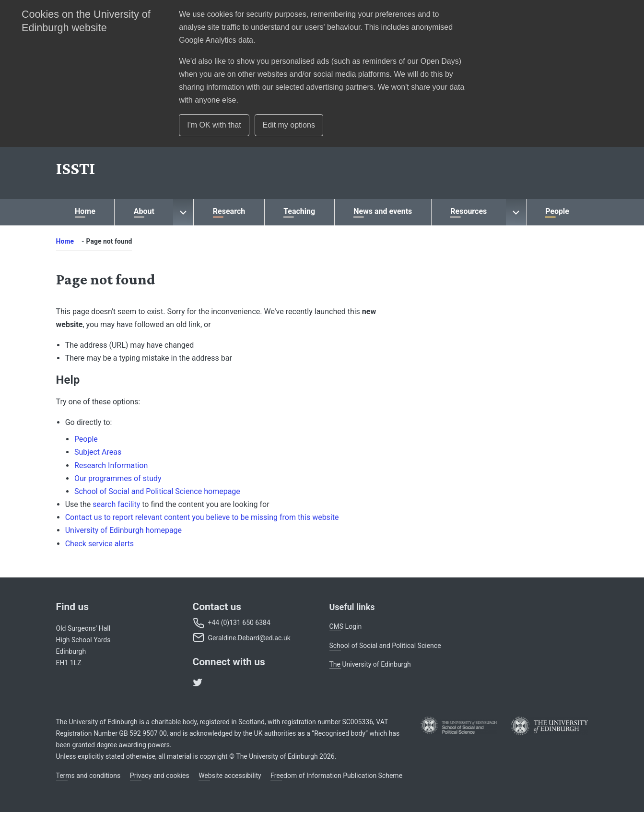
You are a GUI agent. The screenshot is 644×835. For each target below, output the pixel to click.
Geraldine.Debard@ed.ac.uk (249, 638)
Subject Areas (98, 452)
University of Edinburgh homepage (123, 530)
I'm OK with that (214, 125)
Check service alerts (100, 544)
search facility (116, 504)
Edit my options (289, 125)
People (86, 439)
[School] (76, 168)
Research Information (111, 465)
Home (65, 241)
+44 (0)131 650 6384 (239, 623)
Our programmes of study (118, 478)
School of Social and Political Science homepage (157, 491)
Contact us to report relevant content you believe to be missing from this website (202, 517)
